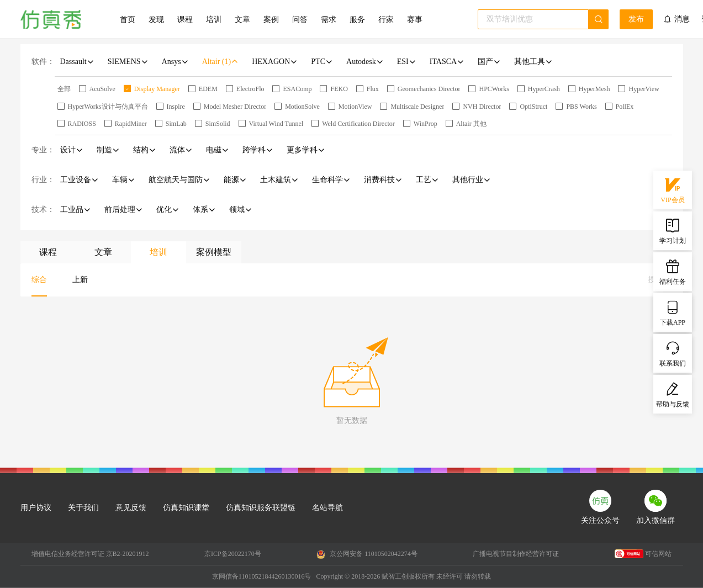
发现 (156, 20)
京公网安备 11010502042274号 (367, 554)
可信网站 (643, 554)
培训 (214, 20)
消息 (682, 19)
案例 (271, 20)
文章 (242, 20)
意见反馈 (131, 508)
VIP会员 (672, 189)
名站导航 (327, 508)
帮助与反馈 (673, 394)
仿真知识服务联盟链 (261, 508)
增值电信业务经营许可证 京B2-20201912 (90, 554)
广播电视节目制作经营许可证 (516, 554)
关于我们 (83, 508)
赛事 (415, 20)
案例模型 (214, 252)
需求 (329, 20)
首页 (128, 20)
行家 (386, 20)
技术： (43, 210)
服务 (357, 20)
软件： (43, 62)
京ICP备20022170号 (233, 554)
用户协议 (36, 508)
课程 (185, 20)
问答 (300, 20)
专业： (43, 150)
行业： (43, 180)
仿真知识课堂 (186, 508)
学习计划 (673, 230)
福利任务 (673, 271)
